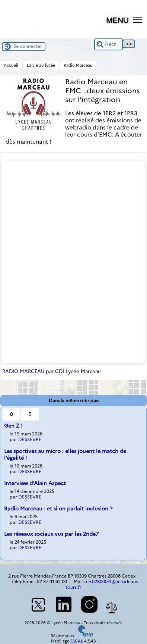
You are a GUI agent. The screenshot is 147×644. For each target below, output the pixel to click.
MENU (117, 20)
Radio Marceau (78, 65)
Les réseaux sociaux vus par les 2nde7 (51, 534)
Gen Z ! (13, 426)
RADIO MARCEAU (23, 371)
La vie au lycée (41, 65)
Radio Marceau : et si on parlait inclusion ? (58, 509)
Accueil (11, 65)
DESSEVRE (30, 439)
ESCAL (77, 641)
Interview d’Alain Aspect (35, 483)
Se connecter (28, 46)
